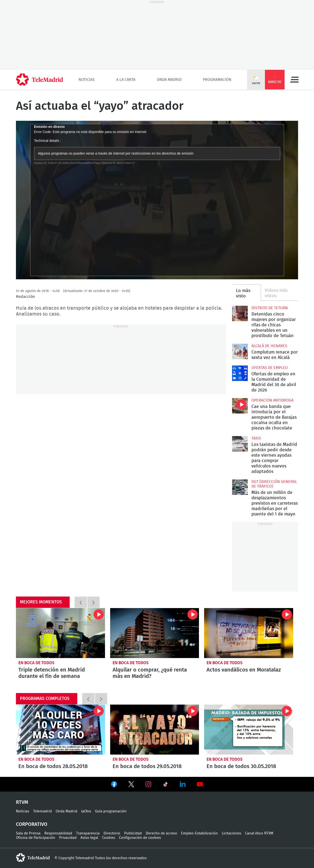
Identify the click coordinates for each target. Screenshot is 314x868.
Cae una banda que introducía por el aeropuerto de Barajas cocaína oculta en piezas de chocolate (240, 406)
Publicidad (133, 833)
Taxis (256, 438)
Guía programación (111, 811)
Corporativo (32, 824)
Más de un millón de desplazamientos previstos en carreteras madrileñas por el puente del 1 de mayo (240, 487)
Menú (294, 80)
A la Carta (126, 80)
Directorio (112, 833)
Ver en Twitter (131, 785)
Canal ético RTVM (259, 833)
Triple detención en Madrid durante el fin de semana (60, 633)
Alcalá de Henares (269, 346)
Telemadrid (42, 811)
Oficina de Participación (36, 838)
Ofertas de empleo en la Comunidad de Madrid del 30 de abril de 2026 (240, 373)
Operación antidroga (272, 400)
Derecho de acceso (161, 833)
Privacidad (68, 838)
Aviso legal (89, 838)
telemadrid (33, 858)
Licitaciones (231, 833)
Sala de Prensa (28, 833)
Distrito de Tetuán (270, 308)
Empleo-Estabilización (199, 833)
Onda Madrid (169, 80)
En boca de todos (36, 663)
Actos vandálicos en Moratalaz (249, 633)
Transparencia (88, 833)
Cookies (109, 838)
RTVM (22, 802)
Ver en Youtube (200, 784)
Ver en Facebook (114, 785)
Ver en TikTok (166, 785)
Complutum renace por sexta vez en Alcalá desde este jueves (240, 351)
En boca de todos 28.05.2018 (60, 730)
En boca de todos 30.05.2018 (249, 730)
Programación (217, 80)
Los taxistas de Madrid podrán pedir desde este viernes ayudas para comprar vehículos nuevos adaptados (240, 444)
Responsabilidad (58, 833)
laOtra (86, 811)
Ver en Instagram (148, 784)
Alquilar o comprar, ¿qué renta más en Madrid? (155, 633)
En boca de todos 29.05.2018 (155, 730)
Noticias (87, 80)
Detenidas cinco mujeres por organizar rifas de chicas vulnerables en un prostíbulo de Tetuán (240, 313)
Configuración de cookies (140, 838)
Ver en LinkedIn (183, 784)
